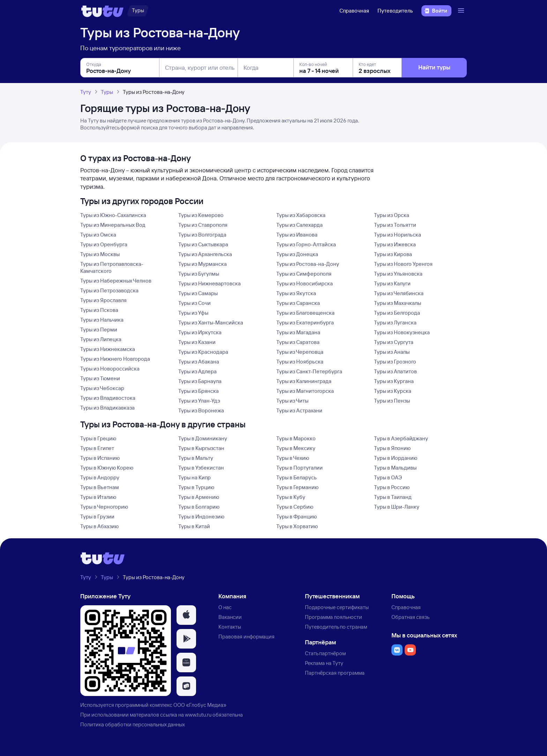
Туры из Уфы (193, 313)
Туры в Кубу (291, 497)
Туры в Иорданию (396, 458)
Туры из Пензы (392, 401)
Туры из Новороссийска (110, 369)
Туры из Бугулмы (199, 274)
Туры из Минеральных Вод (113, 225)
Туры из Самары (198, 293)
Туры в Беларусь (297, 477)
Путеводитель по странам (336, 627)
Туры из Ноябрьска (300, 362)
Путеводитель (395, 11)
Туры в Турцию (196, 487)
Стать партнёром (325, 653)
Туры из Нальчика (102, 320)
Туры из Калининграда (304, 381)
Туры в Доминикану (203, 438)
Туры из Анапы (392, 352)
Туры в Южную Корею (107, 468)
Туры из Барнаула (200, 381)
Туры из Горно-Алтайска (306, 244)
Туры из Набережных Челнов (116, 281)
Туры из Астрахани (299, 410)
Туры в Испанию (100, 458)
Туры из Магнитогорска (305, 391)
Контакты (230, 627)
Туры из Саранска (298, 303)
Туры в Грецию (98, 438)
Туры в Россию (392, 487)
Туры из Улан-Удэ (199, 401)
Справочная (354, 11)
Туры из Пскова (99, 310)
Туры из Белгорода (397, 313)
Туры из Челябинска (399, 293)
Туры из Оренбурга (104, 244)
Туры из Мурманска (203, 264)
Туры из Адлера (197, 371)
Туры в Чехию (293, 458)
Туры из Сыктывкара (203, 244)
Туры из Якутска (296, 293)
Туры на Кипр (194, 477)
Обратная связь (410, 617)
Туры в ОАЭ (388, 477)
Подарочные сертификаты (337, 607)
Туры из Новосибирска (305, 283)
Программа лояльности (334, 617)
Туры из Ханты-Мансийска (211, 323)
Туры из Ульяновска (398, 274)
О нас (225, 607)
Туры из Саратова (298, 342)
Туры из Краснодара (203, 352)
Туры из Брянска (198, 391)
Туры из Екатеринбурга (305, 323)
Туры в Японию (392, 448)
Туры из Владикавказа (107, 408)
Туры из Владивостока (108, 398)
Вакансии (230, 617)
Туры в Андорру (100, 477)
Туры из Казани (197, 342)
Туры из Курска (393, 391)
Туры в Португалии (299, 468)
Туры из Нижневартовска (209, 283)
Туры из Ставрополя (203, 225)
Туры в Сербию (295, 507)
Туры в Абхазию (99, 526)
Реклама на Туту (324, 663)
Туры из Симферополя (304, 274)
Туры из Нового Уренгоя (403, 264)
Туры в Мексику (296, 448)
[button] (186, 615)
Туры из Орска (392, 215)
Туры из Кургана (394, 381)
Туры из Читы (292, 401)
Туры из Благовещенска (305, 313)
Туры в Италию (98, 497)
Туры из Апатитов (395, 371)
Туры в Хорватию (297, 526)
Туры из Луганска (395, 323)
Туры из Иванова (297, 235)
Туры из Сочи (194, 303)
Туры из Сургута (394, 342)
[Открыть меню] (462, 11)
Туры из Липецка (101, 339)
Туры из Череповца (300, 352)
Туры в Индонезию (201, 517)
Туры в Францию (297, 517)
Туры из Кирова (393, 254)
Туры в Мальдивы (395, 468)
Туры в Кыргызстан (201, 448)
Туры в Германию (297, 487)
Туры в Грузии (97, 517)
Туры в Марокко (296, 438)
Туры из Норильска (398, 235)
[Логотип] (102, 11)
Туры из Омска (98, 235)
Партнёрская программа (335, 673)
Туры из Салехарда (299, 225)
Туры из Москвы (100, 254)
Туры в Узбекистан (201, 468)
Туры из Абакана (199, 362)
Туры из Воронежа (201, 410)
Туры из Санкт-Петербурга (309, 371)
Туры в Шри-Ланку (397, 507)
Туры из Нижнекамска (108, 349)
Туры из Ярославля (103, 300)
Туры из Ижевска (395, 244)
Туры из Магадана (298, 332)
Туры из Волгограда (202, 235)
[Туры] (138, 11)
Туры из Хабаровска (301, 215)
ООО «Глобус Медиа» (200, 705)
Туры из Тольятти (395, 225)
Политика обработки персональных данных (133, 724)
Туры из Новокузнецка (402, 332)
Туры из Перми (99, 330)
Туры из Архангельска (205, 254)
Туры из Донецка (297, 254)
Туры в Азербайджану (401, 438)
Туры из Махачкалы (398, 303)
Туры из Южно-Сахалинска (113, 215)
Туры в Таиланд (393, 497)
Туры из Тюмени (100, 378)
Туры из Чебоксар (102, 388)
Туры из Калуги (392, 283)
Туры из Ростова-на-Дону (308, 264)
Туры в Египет (97, 448)
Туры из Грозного (395, 362)
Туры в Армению (199, 497)
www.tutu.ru (198, 715)
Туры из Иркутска (200, 332)
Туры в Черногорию (104, 507)
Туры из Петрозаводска (109, 290)
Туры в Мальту (196, 458)
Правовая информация (246, 637)
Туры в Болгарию (199, 507)
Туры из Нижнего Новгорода (115, 359)
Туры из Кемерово (201, 215)
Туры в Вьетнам (100, 487)
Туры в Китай (194, 526)
